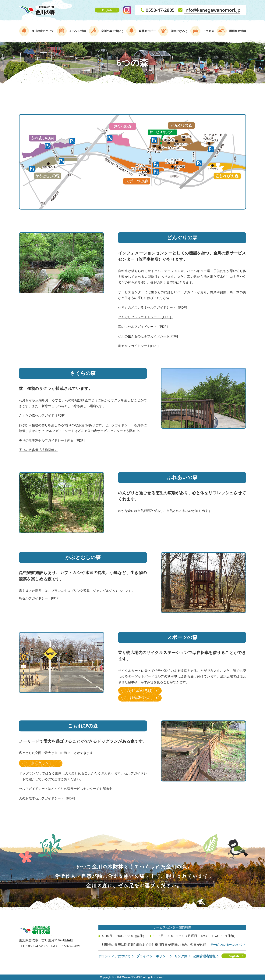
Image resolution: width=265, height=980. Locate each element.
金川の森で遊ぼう (112, 31)
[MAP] (69, 940)
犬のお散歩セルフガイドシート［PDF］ (48, 798)
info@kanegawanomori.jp (212, 10)
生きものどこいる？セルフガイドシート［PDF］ (154, 308)
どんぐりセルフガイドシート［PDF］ (145, 317)
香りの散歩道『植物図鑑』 (38, 450)
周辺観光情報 (238, 31)
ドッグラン (40, 763)
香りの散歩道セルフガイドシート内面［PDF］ (53, 441)
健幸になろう (179, 31)
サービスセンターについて (226, 945)
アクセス (208, 31)
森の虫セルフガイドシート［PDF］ (144, 327)
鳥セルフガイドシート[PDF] (138, 346)
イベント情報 (78, 31)
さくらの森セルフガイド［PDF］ (43, 416)
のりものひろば (139, 691)
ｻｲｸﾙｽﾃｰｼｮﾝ (139, 698)
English (107, 10)
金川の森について (43, 31)
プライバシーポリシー (153, 956)
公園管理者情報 (204, 956)
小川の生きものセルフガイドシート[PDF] (148, 336)
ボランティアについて (115, 956)
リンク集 (181, 956)
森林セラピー (147, 31)
